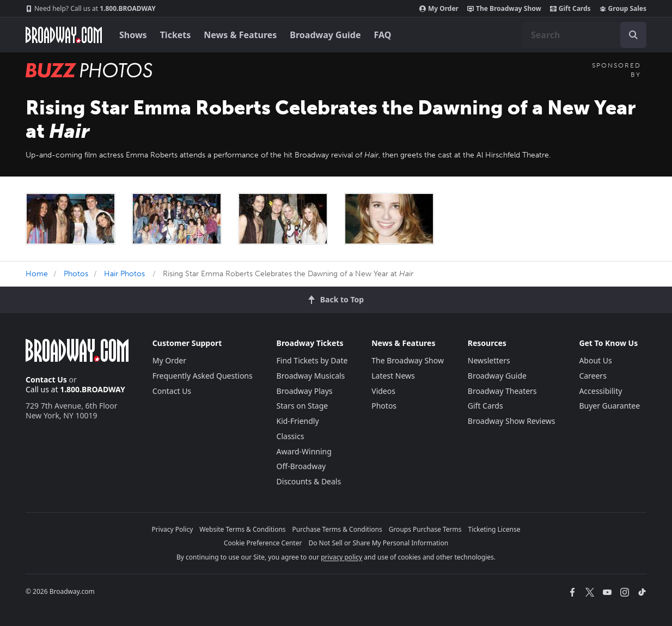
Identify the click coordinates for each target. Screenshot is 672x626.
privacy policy (341, 557)
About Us (595, 360)
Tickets (176, 35)
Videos (383, 391)
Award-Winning (304, 451)
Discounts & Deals (309, 481)
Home (37, 274)
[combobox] (584, 35)
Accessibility (600, 391)
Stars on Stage (303, 406)
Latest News (393, 376)
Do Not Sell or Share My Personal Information (378, 543)
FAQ (383, 35)
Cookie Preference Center (263, 543)
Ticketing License (494, 529)
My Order (439, 9)
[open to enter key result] (633, 35)
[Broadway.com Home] (64, 35)
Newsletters (489, 360)
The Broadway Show (504, 9)
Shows (133, 35)
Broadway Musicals (311, 376)
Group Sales (623, 9)
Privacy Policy (173, 529)
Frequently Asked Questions (203, 376)
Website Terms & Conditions (242, 529)
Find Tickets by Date (312, 360)
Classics (291, 436)
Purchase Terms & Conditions (337, 529)
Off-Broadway (301, 466)
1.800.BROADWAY (91, 9)
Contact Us (46, 379)
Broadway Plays (305, 391)
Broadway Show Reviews (512, 421)
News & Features (240, 35)
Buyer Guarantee (609, 406)
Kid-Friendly (298, 421)
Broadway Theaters (502, 391)
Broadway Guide (325, 35)
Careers (592, 376)
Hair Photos (124, 274)
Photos (76, 274)
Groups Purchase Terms (425, 529)
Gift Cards (570, 9)
